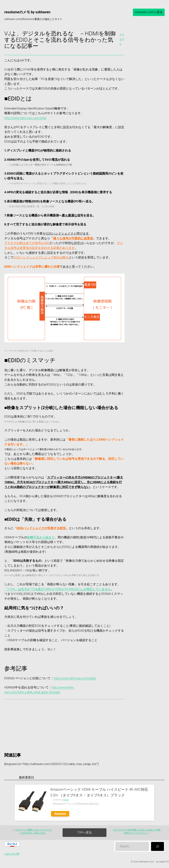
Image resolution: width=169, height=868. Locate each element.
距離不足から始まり (41, 537)
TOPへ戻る (84, 832)
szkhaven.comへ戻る (149, 12)
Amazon (60, 814)
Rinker (66, 800)
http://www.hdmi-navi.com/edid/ (26, 118)
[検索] (157, 846)
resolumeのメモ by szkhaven (27, 12)
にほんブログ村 (12, 854)
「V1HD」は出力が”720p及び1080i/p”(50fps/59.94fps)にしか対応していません (58, 589)
